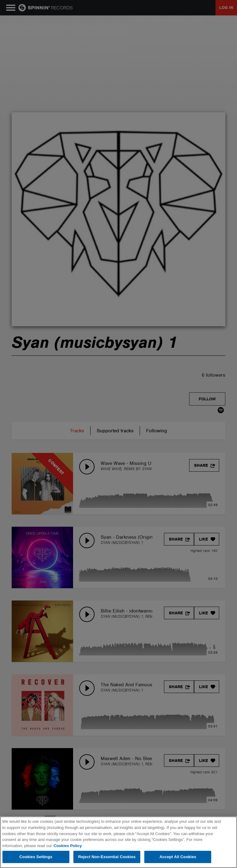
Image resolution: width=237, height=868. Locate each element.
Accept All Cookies (178, 857)
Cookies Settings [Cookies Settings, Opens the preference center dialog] (36, 857)
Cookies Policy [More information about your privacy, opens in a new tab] (68, 846)
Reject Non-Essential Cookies (107, 857)
